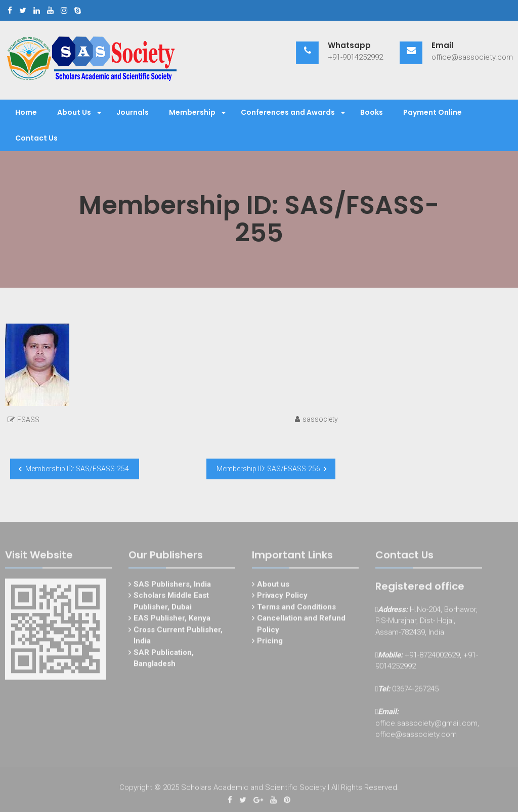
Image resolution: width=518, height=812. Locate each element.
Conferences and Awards (288, 112)
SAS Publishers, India (172, 585)
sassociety (320, 419)
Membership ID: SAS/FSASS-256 (268, 469)
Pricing (270, 642)
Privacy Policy (282, 597)
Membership (192, 112)
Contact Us (36, 138)
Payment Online (433, 112)
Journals (133, 112)
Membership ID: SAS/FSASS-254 (77, 469)
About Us (74, 112)
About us (273, 585)
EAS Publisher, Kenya (172, 619)
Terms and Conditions (296, 608)
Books (372, 112)
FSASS (28, 420)
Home (26, 112)
